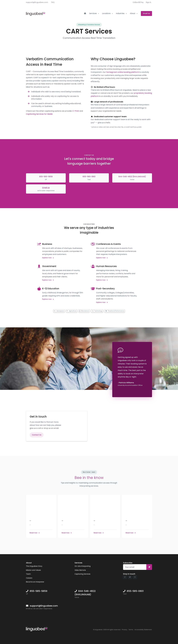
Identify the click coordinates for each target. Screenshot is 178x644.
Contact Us (37, 435)
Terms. (131, 630)
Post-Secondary (105, 289)
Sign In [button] (148, 2)
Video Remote (80, 570)
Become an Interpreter (35, 582)
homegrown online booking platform (123, 72)
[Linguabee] (37, 629)
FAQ (53, 2)
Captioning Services (82, 574)
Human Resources (106, 266)
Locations (107, 13)
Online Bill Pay (138, 2)
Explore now (48, 258)
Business (47, 244)
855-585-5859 (46, 177)
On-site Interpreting (83, 566)
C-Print (76, 111)
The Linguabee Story (34, 566)
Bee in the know (89, 478)
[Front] (36, 13)
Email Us (46, 188)
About (133, 13)
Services (93, 13)
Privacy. (125, 630)
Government (49, 266)
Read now (35, 533)
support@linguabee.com (37, 2)
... (30, 520)
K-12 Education (51, 289)
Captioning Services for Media (39, 114)
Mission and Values (33, 570)
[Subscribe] (149, 567)
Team (28, 574)
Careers (29, 578)
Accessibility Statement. (143, 630)
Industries (120, 13)
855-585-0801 (89, 177)
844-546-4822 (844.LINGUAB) (132, 177)
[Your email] (135, 567)
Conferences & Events (108, 244)
